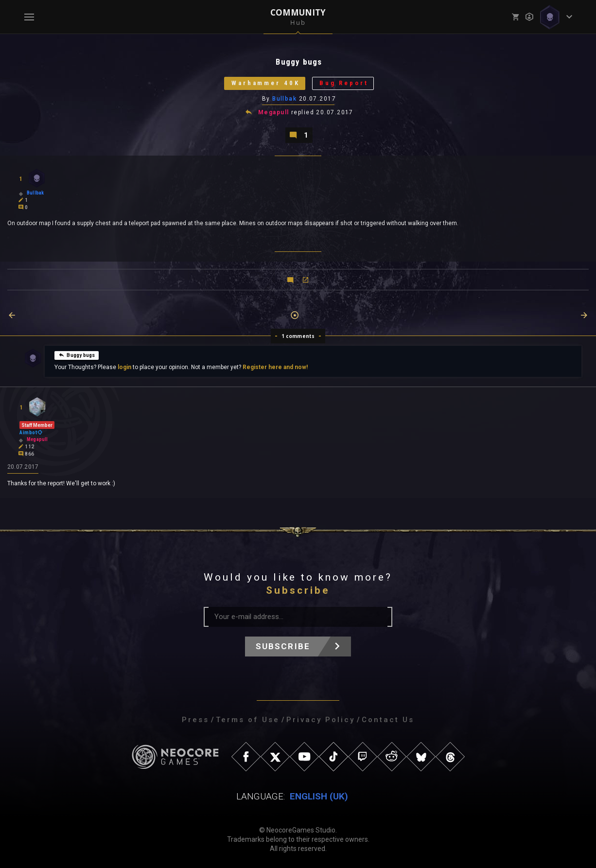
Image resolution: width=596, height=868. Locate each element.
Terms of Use (248, 720)
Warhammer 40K (265, 83)
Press (195, 720)
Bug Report (344, 83)
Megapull (274, 113)
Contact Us (388, 720)
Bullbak (284, 99)
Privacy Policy (321, 720)
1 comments (298, 336)
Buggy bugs (77, 355)
